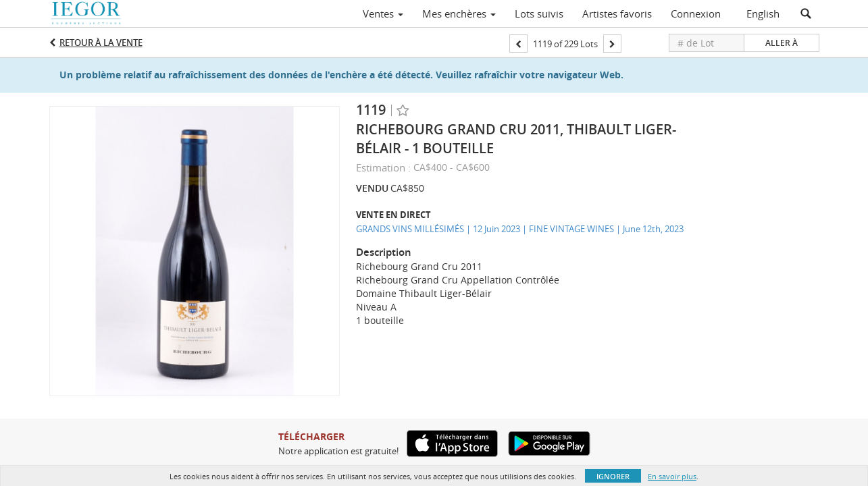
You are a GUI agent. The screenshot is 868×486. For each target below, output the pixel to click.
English (763, 13)
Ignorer (613, 476)
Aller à (782, 43)
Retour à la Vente (101, 43)
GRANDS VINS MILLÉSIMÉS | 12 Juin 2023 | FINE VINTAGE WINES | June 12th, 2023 (520, 229)
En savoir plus (672, 476)
